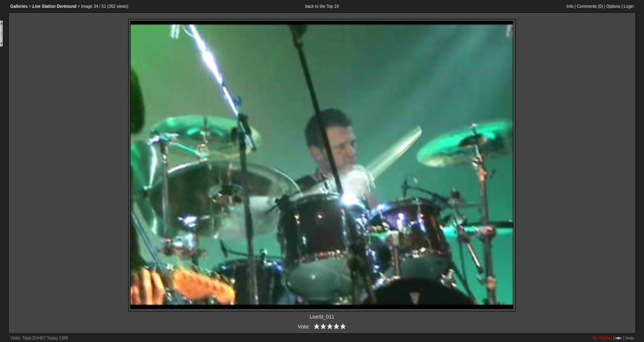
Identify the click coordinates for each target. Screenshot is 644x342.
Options (613, 6)
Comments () (590, 6)
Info (570, 6)
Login (629, 6)
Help (629, 338)
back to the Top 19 (322, 6)
